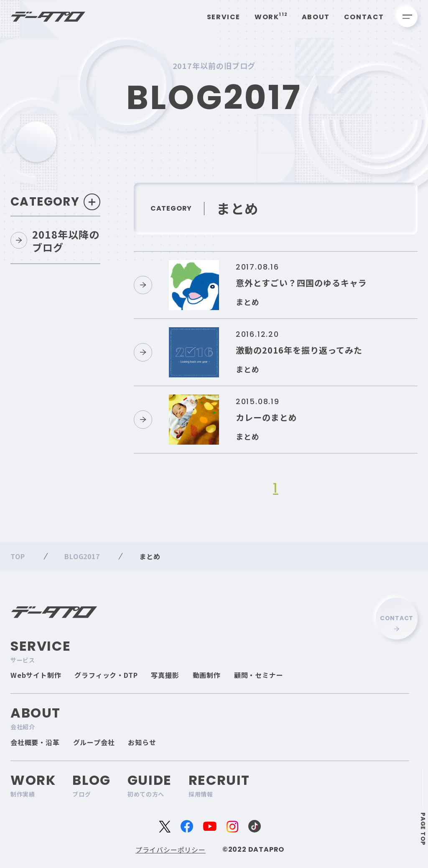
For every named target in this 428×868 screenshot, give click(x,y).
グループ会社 (94, 742)
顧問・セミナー (259, 675)
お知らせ (142, 742)
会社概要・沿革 (35, 742)
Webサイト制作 (36, 675)
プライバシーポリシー (171, 850)
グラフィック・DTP (106, 675)
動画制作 (207, 675)
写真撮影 (165, 675)
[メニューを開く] (407, 17)
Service (224, 17)
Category (56, 202)
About (316, 17)
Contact (364, 17)
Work (271, 17)
